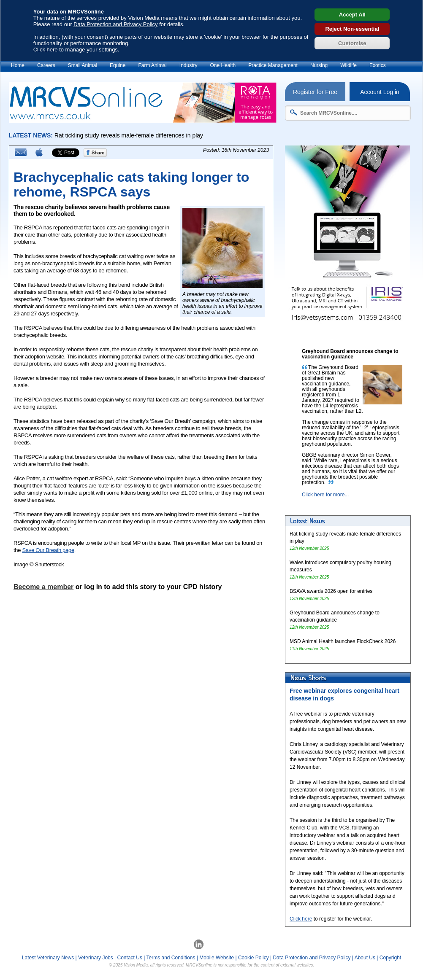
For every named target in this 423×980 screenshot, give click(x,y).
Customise (352, 43)
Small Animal (83, 65)
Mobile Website (217, 958)
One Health (223, 65)
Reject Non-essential (352, 29)
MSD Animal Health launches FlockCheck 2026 (343, 641)
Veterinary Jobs (96, 958)
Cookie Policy (254, 958)
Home (18, 65)
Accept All (352, 15)
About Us (365, 958)
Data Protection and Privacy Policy (115, 24)
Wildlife (348, 65)
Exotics (378, 65)
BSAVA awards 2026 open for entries (331, 591)
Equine (118, 65)
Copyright (390, 958)
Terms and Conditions (171, 958)
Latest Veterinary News (48, 958)
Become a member (43, 587)
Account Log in (380, 92)
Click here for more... (325, 495)
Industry (188, 65)
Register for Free (315, 92)
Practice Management (273, 65)
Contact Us (130, 958)
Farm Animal (152, 65)
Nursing (319, 65)
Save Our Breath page (48, 550)
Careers (46, 65)
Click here (46, 50)
